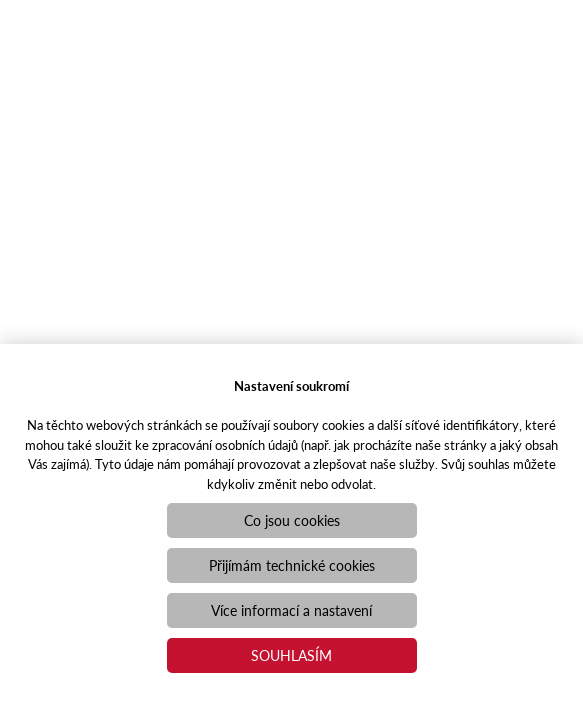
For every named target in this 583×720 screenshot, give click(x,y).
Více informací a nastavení (291, 610)
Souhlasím (291, 655)
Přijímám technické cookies (292, 565)
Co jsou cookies (292, 520)
